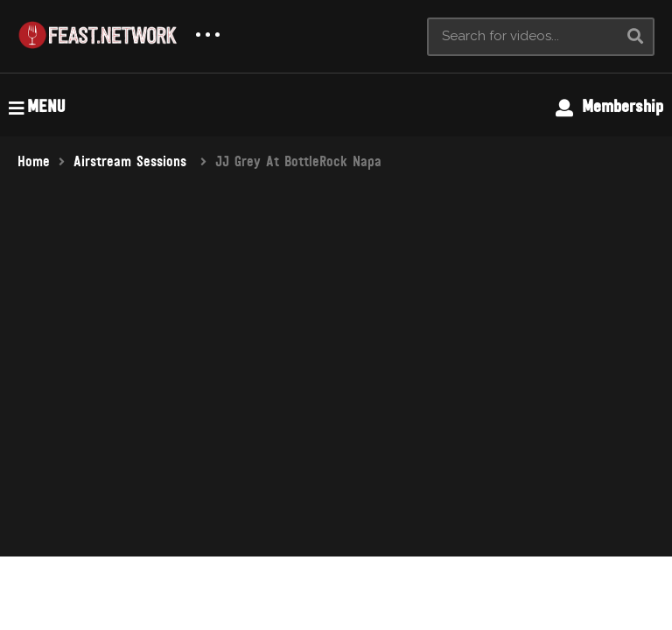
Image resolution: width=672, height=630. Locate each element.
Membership (609, 107)
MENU (37, 107)
